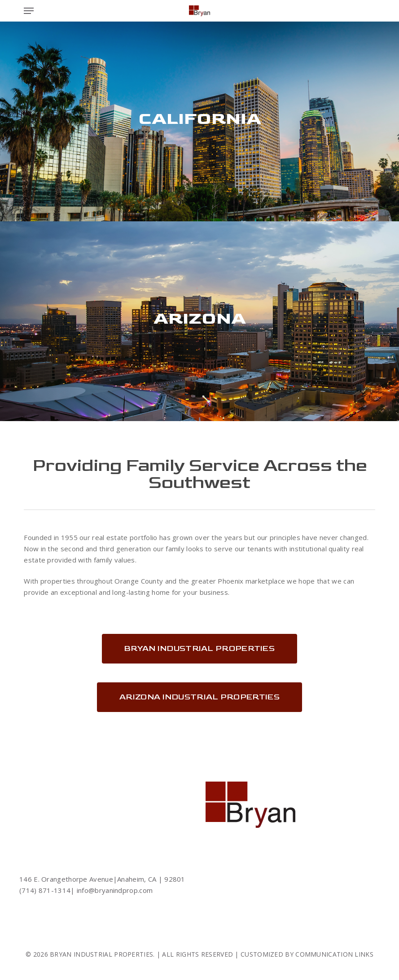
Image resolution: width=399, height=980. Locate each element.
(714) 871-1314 (45, 890)
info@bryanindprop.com (114, 890)
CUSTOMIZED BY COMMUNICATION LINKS (307, 954)
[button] (29, 11)
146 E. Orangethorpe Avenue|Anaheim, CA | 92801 (102, 879)
